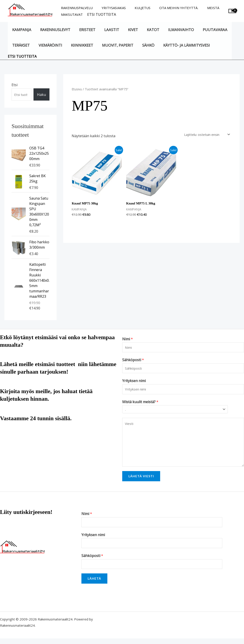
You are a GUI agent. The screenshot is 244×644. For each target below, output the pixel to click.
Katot (145, 30)
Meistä (203, 8)
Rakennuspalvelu (76, 8)
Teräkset (20, 45)
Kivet (127, 30)
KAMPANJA (21, 30)
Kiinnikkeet (79, 45)
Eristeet (84, 30)
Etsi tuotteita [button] (99, 14)
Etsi (15, 85)
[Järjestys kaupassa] (203, 135)
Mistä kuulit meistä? (140, 404)
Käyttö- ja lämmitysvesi (179, 45)
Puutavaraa (204, 30)
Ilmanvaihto (172, 30)
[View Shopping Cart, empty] (232, 11)
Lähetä (94, 584)
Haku (41, 95)
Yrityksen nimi (134, 383)
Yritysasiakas (110, 8)
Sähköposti (133, 361)
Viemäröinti (48, 45)
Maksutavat (71, 14)
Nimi (128, 339)
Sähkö (142, 45)
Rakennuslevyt (53, 30)
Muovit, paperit (113, 45)
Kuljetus (137, 8)
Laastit (107, 30)
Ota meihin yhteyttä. (171, 8)
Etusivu (77, 89)
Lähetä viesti (141, 479)
